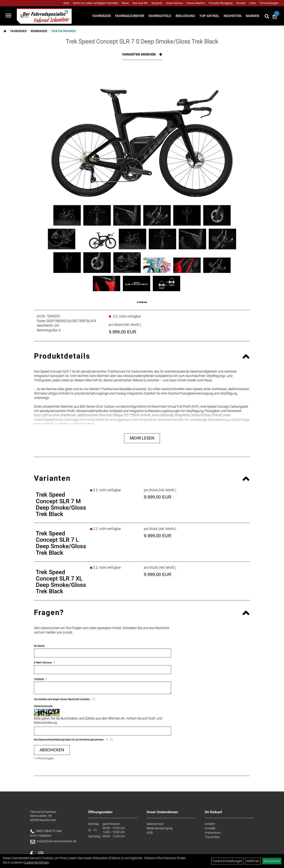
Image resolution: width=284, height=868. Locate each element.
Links (253, 3)
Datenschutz (155, 824)
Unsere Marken (196, 3)
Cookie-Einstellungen (227, 861)
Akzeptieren (272, 861)
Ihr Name (39, 646)
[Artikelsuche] (267, 17)
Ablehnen (253, 861)
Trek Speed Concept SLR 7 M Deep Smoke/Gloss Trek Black (61, 504)
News (125, 3)
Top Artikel (209, 16)
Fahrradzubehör (130, 16)
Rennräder (39, 31)
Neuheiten (233, 16)
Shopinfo (157, 3)
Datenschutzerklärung (51, 740)
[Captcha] (103, 731)
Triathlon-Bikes (63, 31)
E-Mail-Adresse (43, 663)
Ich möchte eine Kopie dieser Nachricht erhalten (62, 699)
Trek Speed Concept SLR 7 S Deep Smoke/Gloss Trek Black (142, 41)
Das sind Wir (140, 3)
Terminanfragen (269, 3)
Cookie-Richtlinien (36, 862)
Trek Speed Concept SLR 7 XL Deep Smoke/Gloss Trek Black (61, 582)
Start (66, 3)
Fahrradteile (160, 16)
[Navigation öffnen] (8, 16)
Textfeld (39, 679)
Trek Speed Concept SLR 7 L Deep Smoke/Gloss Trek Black (61, 543)
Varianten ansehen (139, 54)
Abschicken (52, 750)
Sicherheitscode (43, 706)
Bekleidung (185, 16)
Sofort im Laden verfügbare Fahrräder (96, 3)
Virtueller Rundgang (221, 3)
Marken (252, 16)
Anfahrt (210, 824)
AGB (150, 833)
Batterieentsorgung (159, 828)
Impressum (213, 833)
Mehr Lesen (142, 438)
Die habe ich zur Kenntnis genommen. (69, 740)
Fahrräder (102, 16)
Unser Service (175, 3)
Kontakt (241, 3)
